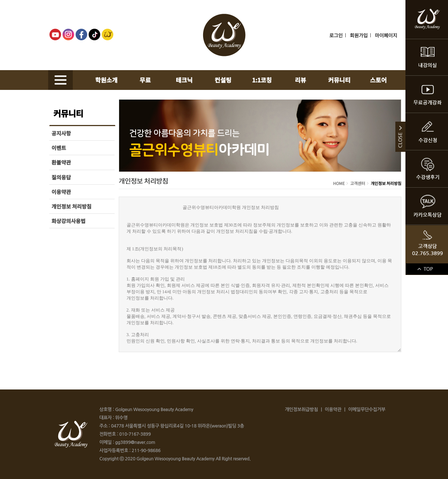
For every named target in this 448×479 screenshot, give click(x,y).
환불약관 (61, 162)
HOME (339, 183)
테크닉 (184, 80)
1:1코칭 (262, 80)
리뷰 (301, 80)
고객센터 (358, 183)
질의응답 (61, 177)
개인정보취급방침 (301, 410)
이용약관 (61, 192)
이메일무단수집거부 (367, 410)
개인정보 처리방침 (71, 206)
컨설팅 (223, 80)
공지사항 (61, 133)
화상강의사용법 (69, 221)
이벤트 (59, 148)
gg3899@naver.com (134, 442)
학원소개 (106, 80)
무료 (145, 80)
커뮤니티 (339, 80)
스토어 (378, 80)
